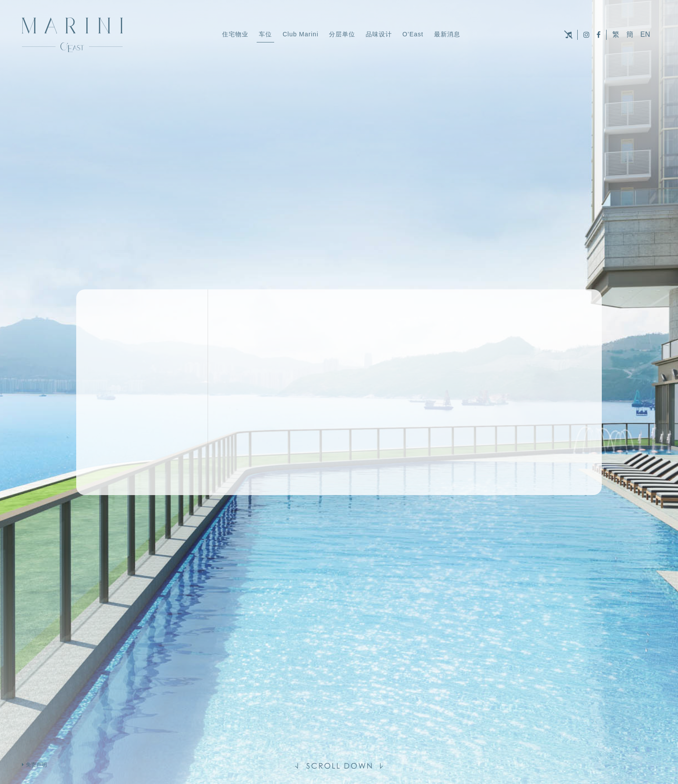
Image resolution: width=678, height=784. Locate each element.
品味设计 (379, 34)
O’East (413, 34)
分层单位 (342, 34)
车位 (265, 34)
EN (645, 35)
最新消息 (447, 34)
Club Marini (300, 34)
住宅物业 (235, 34)
